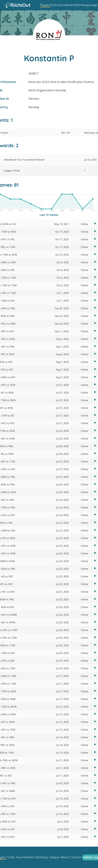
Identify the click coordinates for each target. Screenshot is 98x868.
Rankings (83, 5)
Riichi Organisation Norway (47, 90)
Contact (75, 857)
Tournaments (67, 5)
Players (45, 5)
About (65, 857)
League (54, 857)
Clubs (54, 5)
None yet (61, 82)
